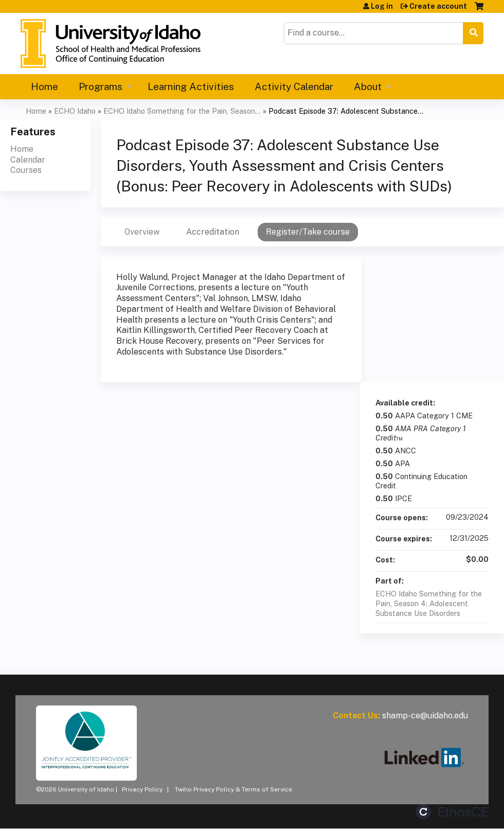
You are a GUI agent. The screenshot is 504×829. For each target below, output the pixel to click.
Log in (382, 6)
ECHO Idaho (75, 111)
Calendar (28, 160)
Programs (101, 86)
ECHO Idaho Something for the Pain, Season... (182, 111)
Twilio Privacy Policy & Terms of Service (233, 789)
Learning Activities (191, 86)
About (368, 86)
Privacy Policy (142, 789)
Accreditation (213, 232)
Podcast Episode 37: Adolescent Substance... (346, 111)
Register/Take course (308, 232)
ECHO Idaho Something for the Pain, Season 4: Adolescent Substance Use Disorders (429, 603)
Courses (26, 170)
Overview (142, 232)
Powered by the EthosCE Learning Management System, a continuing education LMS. (452, 812)
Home (44, 86)
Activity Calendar (294, 86)
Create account (438, 6)
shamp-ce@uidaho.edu (425, 716)
